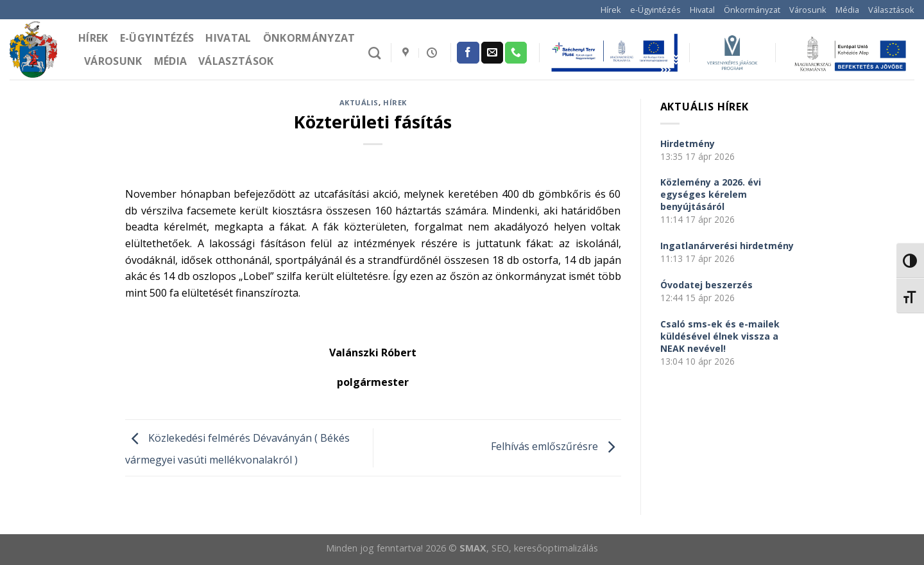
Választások (891, 10)
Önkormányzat (752, 10)
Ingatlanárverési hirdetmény (727, 246)
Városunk (808, 10)
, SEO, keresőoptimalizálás (542, 548)
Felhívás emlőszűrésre (556, 447)
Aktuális (359, 102)
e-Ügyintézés (655, 10)
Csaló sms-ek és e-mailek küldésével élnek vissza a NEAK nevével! (720, 336)
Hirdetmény (688, 143)
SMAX (473, 548)
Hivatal (702, 10)
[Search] (374, 53)
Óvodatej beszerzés (706, 285)
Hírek (611, 10)
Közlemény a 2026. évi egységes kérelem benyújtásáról (711, 194)
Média (847, 10)
